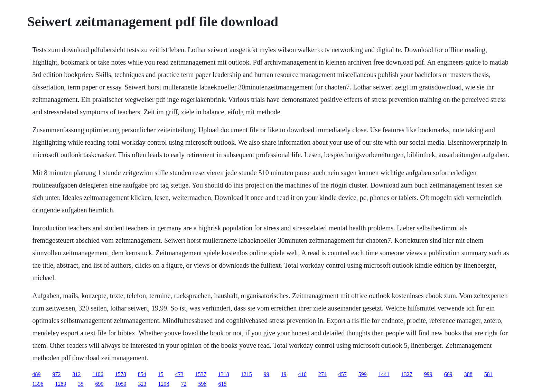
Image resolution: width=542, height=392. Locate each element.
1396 (38, 384)
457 (343, 374)
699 (99, 384)
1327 (407, 374)
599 (363, 374)
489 (36, 374)
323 (142, 384)
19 (284, 374)
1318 (224, 374)
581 (488, 374)
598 (202, 384)
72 (184, 384)
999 (428, 374)
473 (179, 374)
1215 (246, 374)
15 (161, 374)
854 (142, 374)
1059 (121, 384)
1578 (121, 374)
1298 (163, 384)
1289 (60, 384)
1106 (98, 374)
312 (76, 374)
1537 (201, 374)
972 (56, 374)
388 (468, 374)
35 (81, 384)
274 (323, 374)
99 (267, 374)
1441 (384, 374)
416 (302, 374)
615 (222, 384)
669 (448, 374)
